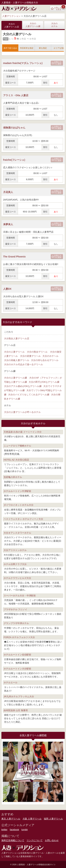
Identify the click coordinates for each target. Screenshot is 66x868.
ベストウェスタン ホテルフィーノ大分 (23, 519)
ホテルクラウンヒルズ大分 (17, 578)
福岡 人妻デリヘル (53, 819)
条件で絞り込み (10, 48)
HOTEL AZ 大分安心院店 (16, 460)
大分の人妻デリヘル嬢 (33, 25)
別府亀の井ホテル (13, 477)
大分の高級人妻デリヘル (17, 360)
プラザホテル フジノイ (15, 609)
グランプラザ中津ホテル (16, 623)
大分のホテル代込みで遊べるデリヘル (23, 364)
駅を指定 (43, 48)
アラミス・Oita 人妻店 (16, 95)
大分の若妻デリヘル (30, 356)
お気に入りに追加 (56, 63)
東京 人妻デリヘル (11, 819)
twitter (4, 830)
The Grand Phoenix (14, 257)
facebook (15, 830)
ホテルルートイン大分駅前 (17, 669)
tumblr (25, 830)
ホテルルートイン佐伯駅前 (17, 655)
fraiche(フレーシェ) (14, 160)
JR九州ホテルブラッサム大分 (19, 697)
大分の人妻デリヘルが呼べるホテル (22, 412)
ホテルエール (11, 683)
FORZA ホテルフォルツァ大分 (19, 637)
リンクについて (35, 840)
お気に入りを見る (57, 8)
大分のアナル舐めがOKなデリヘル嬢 (23, 386)
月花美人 (8, 192)
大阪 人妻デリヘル (32, 819)
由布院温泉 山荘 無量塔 (16, 710)
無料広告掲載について (13, 840)
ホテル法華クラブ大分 (15, 564)
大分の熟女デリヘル (37, 352)
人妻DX (7, 289)
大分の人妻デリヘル (14, 352)
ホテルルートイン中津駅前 (17, 491)
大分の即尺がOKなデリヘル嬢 (44, 382)
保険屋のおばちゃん (14, 128)
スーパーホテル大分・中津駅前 (20, 596)
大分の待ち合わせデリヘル (45, 360)
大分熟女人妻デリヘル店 (17, 338)
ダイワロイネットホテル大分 (19, 505)
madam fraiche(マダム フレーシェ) (23, 63)
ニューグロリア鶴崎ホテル (17, 446)
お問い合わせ (52, 840)
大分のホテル (54, 25)
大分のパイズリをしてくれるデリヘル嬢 (29, 395)
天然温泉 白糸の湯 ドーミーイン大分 (23, 432)
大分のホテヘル (50, 356)
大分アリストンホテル (15, 550)
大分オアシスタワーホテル (17, 533)
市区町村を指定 (27, 48)
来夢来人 (8, 224)
